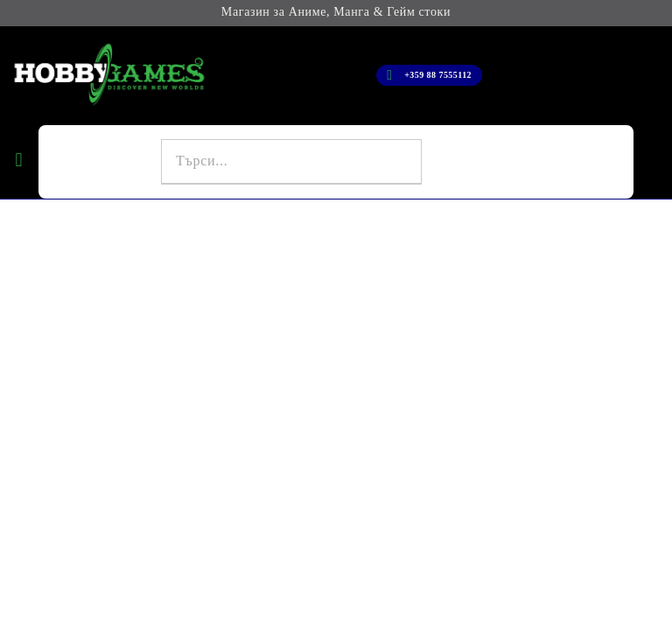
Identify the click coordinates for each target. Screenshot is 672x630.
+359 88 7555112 (438, 75)
